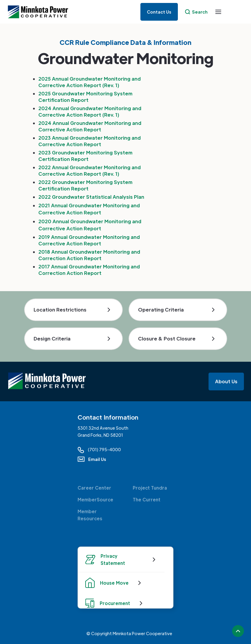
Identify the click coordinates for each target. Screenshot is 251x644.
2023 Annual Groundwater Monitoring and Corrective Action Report (90, 141)
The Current (147, 499)
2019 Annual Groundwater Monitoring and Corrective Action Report (89, 240)
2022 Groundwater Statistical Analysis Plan (91, 197)
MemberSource (95, 499)
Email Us (97, 459)
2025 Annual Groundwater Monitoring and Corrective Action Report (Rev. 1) (90, 82)
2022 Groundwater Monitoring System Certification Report (85, 185)
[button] (218, 12)
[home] (40, 12)
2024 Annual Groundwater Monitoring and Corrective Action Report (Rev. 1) (90, 111)
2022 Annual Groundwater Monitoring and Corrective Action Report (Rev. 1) (90, 171)
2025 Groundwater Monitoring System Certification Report (85, 97)
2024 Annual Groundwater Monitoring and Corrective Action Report (90, 126)
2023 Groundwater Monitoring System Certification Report (85, 156)
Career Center (94, 488)
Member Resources (90, 515)
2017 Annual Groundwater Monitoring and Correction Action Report (89, 270)
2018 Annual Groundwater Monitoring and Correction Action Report (89, 255)
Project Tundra (150, 488)
